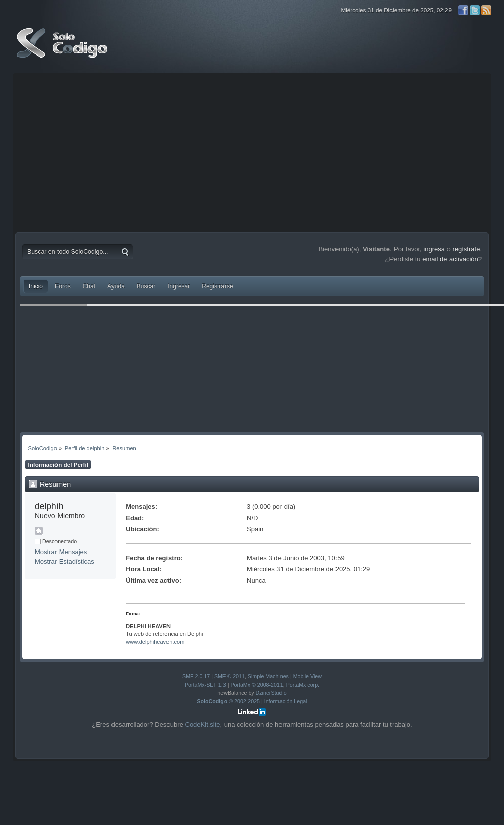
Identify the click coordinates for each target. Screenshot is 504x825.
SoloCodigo (63, 50)
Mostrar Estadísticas (65, 561)
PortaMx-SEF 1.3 (205, 685)
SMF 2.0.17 (196, 676)
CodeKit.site (203, 724)
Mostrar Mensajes (61, 552)
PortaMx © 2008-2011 (256, 685)
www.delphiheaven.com (155, 642)
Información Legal (286, 701)
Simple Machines (268, 676)
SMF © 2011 (230, 676)
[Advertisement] (252, 151)
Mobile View (307, 676)
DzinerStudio (271, 693)
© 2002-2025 (229, 701)
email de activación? (452, 259)
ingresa (434, 249)
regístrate (466, 249)
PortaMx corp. (303, 685)
